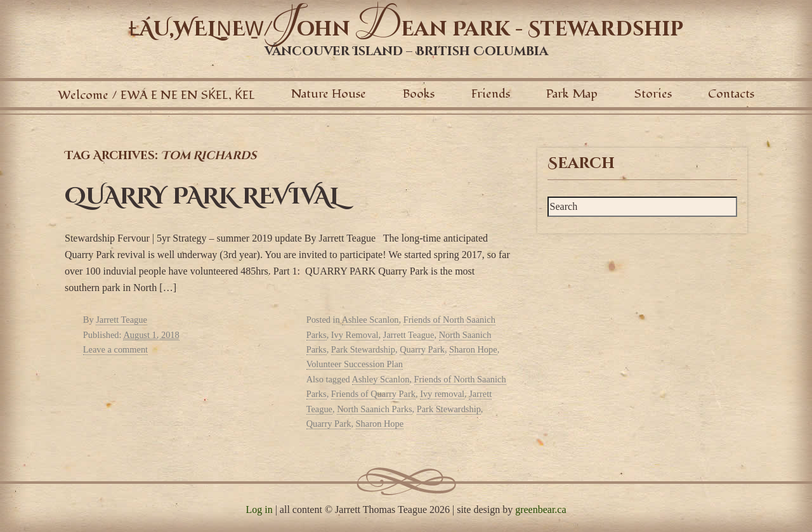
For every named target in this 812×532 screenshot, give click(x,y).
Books (419, 94)
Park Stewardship (363, 349)
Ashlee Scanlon (370, 320)
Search (581, 164)
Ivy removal (442, 394)
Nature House (329, 94)
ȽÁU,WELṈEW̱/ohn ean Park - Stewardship (406, 29)
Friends (491, 94)
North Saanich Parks (374, 409)
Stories (653, 94)
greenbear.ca (540, 509)
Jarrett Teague (121, 320)
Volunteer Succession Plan (355, 364)
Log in (259, 509)
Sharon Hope (473, 349)
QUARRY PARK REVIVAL (202, 197)
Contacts (731, 94)
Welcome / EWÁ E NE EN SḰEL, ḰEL (156, 95)
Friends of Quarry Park (373, 394)
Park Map (572, 94)
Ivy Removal (355, 335)
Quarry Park (422, 349)
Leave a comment (115, 349)
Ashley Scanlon (381, 379)
